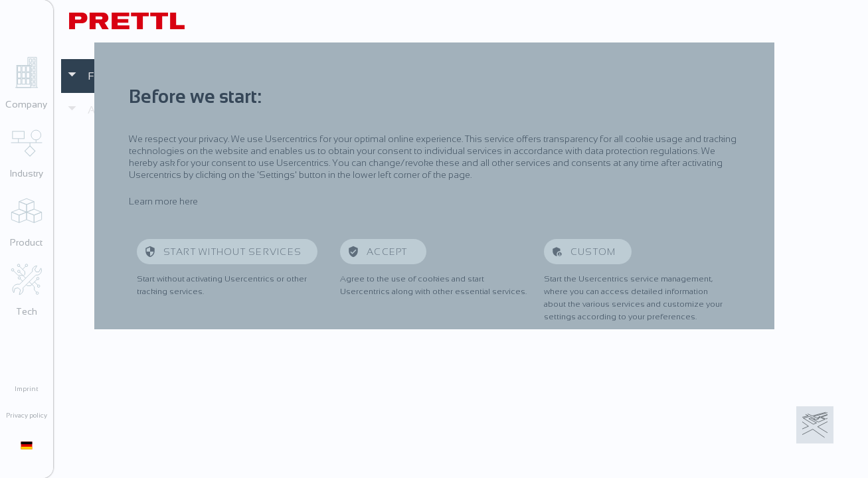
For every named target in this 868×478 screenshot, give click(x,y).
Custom (593, 252)
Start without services (233, 252)
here (189, 201)
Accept (389, 252)
